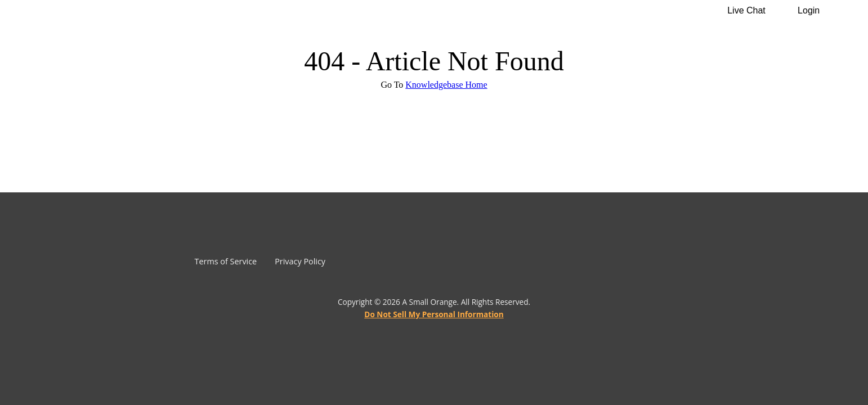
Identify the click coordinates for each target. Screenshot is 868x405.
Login (809, 10)
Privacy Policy (300, 261)
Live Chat (746, 10)
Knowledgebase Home (446, 85)
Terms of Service (226, 261)
